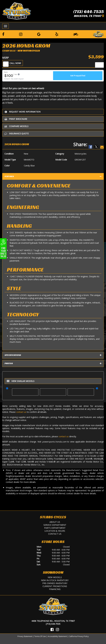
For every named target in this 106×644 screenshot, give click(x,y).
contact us (21, 412)
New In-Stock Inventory (55, 580)
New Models (55, 577)
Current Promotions (55, 586)
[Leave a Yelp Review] (57, 34)
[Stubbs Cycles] (17, 11)
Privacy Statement (25, 636)
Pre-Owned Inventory (55, 583)
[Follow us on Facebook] (3, 34)
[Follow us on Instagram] (21, 34)
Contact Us (55, 534)
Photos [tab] (53, 363)
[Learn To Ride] (76, 34)
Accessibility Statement (57, 636)
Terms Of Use (40, 636)
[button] (8, 390)
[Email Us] (102, 144)
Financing (55, 589)
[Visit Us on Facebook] (52, 629)
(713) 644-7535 (89, 12)
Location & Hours (55, 531)
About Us (55, 522)
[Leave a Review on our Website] (98, 34)
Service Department (55, 525)
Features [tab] (53, 176)
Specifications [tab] (53, 355)
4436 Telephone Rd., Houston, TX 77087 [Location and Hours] (53, 621)
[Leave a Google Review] (39, 34)
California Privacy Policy (79, 636)
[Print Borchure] (53, 119)
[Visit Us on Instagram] (57, 629)
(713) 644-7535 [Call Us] (53, 624)
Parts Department (55, 528)
